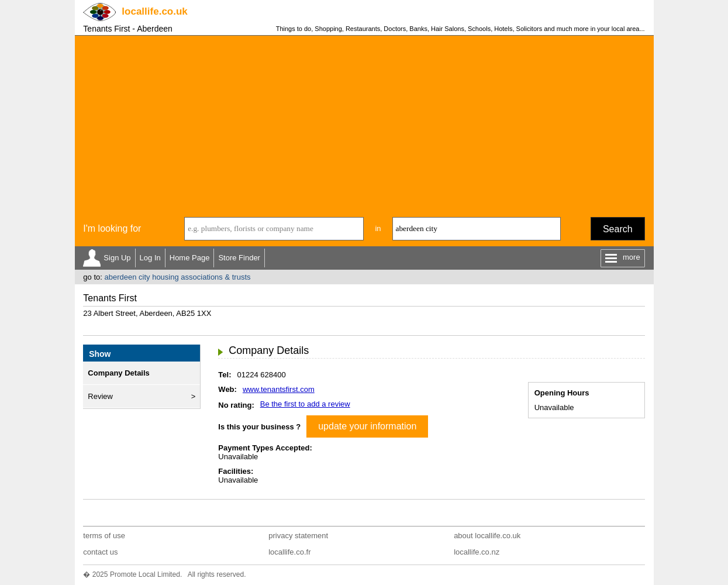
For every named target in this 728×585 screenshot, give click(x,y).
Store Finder (239, 258)
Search (618, 229)
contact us (100, 552)
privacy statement (298, 536)
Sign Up (117, 258)
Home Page (190, 258)
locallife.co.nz (477, 552)
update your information (367, 426)
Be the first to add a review (305, 404)
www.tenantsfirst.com (279, 389)
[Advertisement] (364, 123)
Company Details (118, 373)
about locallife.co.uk (487, 536)
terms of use (104, 536)
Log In (150, 258)
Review (100, 396)
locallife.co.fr (289, 552)
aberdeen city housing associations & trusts (177, 277)
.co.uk (154, 11)
